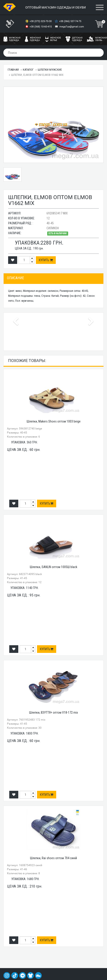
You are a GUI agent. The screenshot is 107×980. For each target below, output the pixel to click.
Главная (13, 70)
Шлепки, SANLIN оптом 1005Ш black (53, 567)
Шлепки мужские (50, 70)
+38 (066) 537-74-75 (71, 21)
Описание (15, 278)
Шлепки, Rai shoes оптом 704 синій (53, 858)
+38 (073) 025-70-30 (41, 21)
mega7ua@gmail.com (72, 27)
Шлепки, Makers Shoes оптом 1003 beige (54, 421)
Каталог (28, 70)
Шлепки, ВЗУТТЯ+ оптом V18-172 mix (53, 713)
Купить (46, 260)
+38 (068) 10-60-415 (41, 27)
